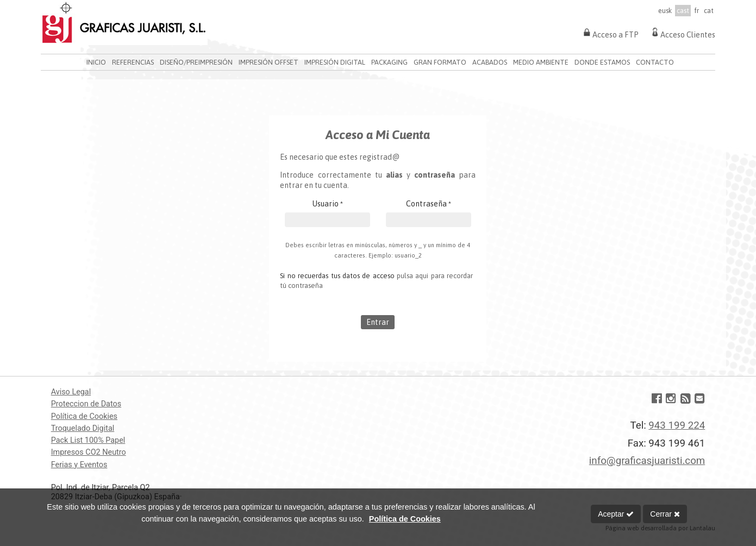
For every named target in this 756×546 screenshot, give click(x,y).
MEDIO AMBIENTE (541, 62)
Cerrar (665, 514)
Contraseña (429, 204)
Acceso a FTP (610, 32)
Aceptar (616, 514)
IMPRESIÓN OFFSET (268, 62)
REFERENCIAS (133, 62)
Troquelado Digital (83, 428)
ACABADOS (490, 62)
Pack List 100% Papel (88, 440)
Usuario (328, 204)
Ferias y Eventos (79, 465)
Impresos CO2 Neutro (89, 452)
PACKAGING (389, 62)
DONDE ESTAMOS (602, 62)
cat (709, 11)
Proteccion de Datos (86, 404)
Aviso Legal (71, 392)
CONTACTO (655, 62)
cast (683, 11)
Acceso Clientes (682, 32)
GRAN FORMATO (440, 62)
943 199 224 (677, 425)
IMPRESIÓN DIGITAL (335, 62)
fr (696, 11)
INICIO (96, 62)
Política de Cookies (84, 416)
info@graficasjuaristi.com (647, 461)
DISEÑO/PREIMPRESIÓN (196, 62)
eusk (665, 11)
